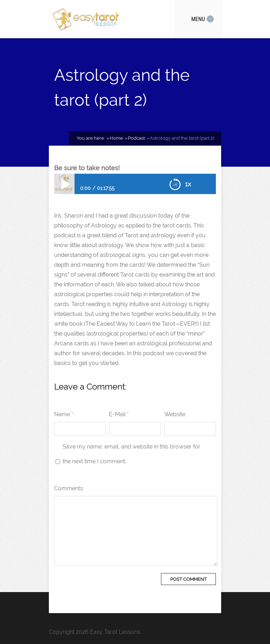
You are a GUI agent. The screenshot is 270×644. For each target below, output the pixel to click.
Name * (64, 414)
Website (175, 414)
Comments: (69, 488)
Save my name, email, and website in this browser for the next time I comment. (131, 454)
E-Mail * (119, 414)
